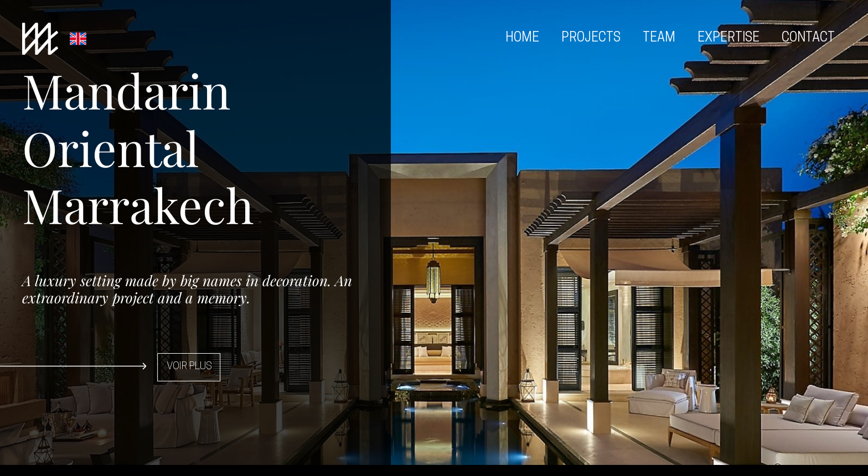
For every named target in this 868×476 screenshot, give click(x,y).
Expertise (728, 38)
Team (659, 38)
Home (522, 38)
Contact (808, 38)
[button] (166, 367)
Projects (591, 38)
